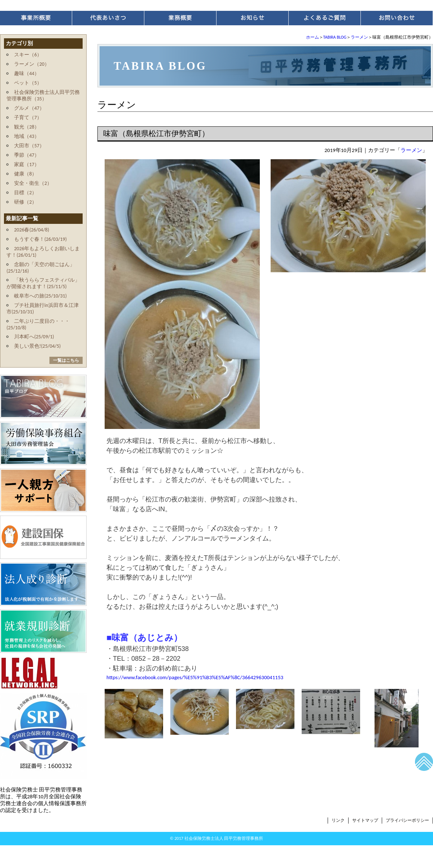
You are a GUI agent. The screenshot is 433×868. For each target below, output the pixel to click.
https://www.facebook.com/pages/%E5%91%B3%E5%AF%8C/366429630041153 (195, 677)
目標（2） (25, 193)
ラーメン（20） (32, 64)
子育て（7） (28, 118)
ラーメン (359, 37)
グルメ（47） (29, 108)
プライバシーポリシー (407, 820)
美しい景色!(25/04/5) (37, 346)
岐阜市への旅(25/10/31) (40, 296)
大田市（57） (29, 146)
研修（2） (25, 202)
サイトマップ (365, 820)
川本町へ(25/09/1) (34, 337)
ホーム (312, 37)
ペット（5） (28, 83)
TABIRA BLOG (335, 37)
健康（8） (25, 174)
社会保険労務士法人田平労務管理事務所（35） (43, 96)
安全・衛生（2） (33, 183)
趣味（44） (27, 73)
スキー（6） (28, 55)
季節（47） (27, 155)
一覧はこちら (66, 360)
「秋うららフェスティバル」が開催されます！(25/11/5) (43, 283)
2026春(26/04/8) (32, 230)
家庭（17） (27, 164)
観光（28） (27, 127)
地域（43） (27, 136)
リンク (338, 820)
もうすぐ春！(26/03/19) (40, 239)
